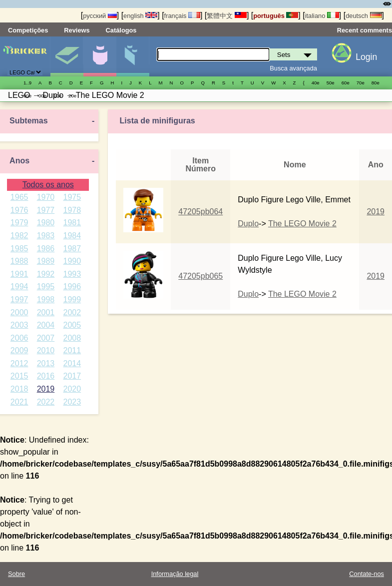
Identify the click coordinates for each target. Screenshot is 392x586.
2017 (72, 376)
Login (366, 57)
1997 (19, 299)
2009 (19, 350)
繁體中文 (227, 16)
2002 (72, 312)
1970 (46, 197)
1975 (72, 197)
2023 (72, 402)
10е (57, 96)
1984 (72, 236)
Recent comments (365, 30)
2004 (46, 325)
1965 (19, 197)
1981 (72, 223)
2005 (72, 325)
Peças (133, 56)
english (140, 16)
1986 (46, 249)
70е (361, 83)
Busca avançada (293, 68)
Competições (28, 30)
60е (346, 83)
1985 (19, 249)
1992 (46, 274)
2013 (46, 363)
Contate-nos (367, 574)
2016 (46, 376)
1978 (72, 210)
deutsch (364, 16)
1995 (46, 287)
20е (72, 96)
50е (331, 83)
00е (42, 96)
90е (27, 96)
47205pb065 (200, 276)
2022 (46, 402)
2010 (46, 350)
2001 (46, 312)
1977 (46, 210)
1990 (72, 261)
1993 (72, 274)
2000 (19, 312)
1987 (72, 249)
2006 (19, 338)
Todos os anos (48, 185)
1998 (46, 299)
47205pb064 (200, 212)
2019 (46, 389)
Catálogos (121, 30)
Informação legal (175, 574)
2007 (46, 338)
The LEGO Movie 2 (302, 224)
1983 (46, 236)
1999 (72, 299)
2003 (19, 325)
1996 (72, 287)
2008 (72, 338)
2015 (19, 376)
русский (100, 16)
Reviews (77, 30)
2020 (72, 389)
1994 (19, 287)
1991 (19, 274)
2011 (72, 350)
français (182, 16)
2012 (19, 363)
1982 (19, 236)
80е (376, 83)
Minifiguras (100, 56)
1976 (19, 210)
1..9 (27, 83)
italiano (322, 16)
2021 (19, 402)
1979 (19, 223)
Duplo (248, 224)
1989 (46, 261)
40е (316, 83)
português (276, 16)
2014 (72, 363)
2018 (19, 389)
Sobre (16, 574)
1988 (19, 261)
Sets (67, 56)
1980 (46, 223)
